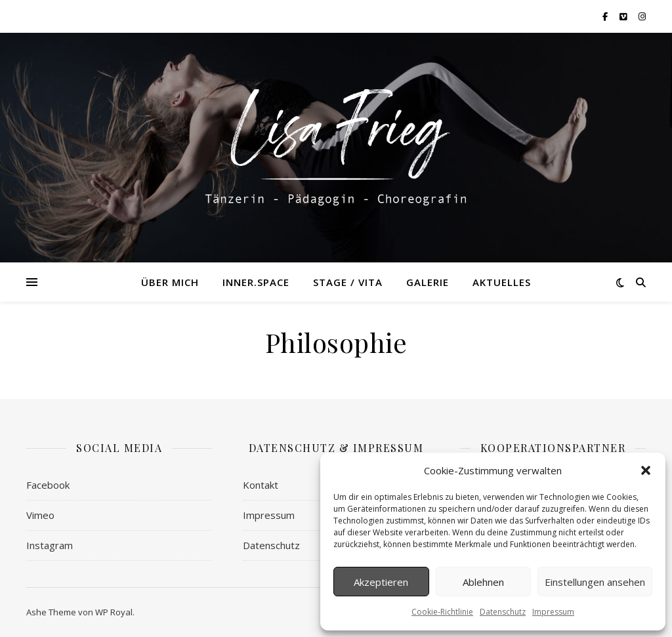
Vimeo (40, 515)
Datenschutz (503, 612)
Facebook (48, 485)
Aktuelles (502, 282)
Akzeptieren (381, 582)
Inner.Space (256, 282)
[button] (646, 470)
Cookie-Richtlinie (442, 612)
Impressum (553, 612)
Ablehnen (483, 582)
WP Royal (114, 612)
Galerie (428, 282)
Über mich (170, 282)
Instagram (50, 545)
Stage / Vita (348, 282)
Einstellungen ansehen (595, 582)
